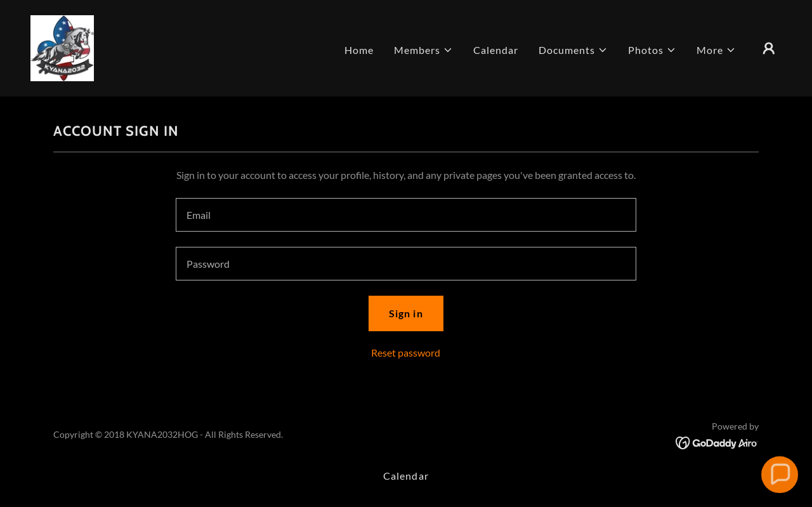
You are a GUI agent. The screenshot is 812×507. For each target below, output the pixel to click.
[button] (423, 50)
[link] (62, 47)
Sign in (406, 313)
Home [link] (359, 50)
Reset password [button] (406, 352)
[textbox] (406, 215)
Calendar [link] (496, 50)
